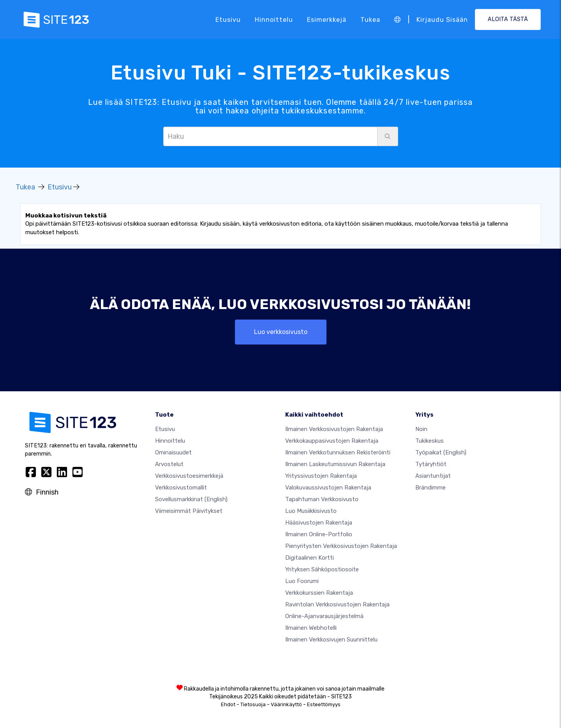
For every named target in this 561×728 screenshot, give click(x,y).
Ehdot (228, 704)
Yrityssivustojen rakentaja (321, 476)
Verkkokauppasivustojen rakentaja (332, 441)
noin (421, 429)
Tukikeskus (430, 441)
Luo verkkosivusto (281, 332)
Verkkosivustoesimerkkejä (189, 476)
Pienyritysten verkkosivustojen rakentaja (341, 546)
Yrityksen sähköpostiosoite (322, 569)
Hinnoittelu (274, 19)
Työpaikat (441, 452)
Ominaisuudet (173, 452)
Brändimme (430, 488)
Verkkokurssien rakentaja (319, 593)
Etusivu (228, 19)
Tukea (370, 19)
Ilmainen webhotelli (311, 628)
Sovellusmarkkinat (191, 499)
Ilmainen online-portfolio (319, 534)
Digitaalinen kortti (310, 558)
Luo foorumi (302, 581)
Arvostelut (169, 464)
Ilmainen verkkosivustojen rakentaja (334, 429)
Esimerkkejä (327, 19)
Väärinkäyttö (286, 704)
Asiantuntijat (433, 476)
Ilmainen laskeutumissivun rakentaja (335, 464)
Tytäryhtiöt (431, 464)
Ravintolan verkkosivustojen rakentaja (337, 604)
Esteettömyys (324, 704)
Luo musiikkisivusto (311, 511)
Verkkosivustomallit (181, 488)
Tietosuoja (253, 704)
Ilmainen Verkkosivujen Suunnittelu (331, 640)
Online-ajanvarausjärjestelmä (324, 616)
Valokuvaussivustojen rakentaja (328, 488)
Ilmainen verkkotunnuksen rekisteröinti (338, 452)
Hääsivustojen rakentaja (319, 523)
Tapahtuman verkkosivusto (322, 499)
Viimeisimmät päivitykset (189, 511)
